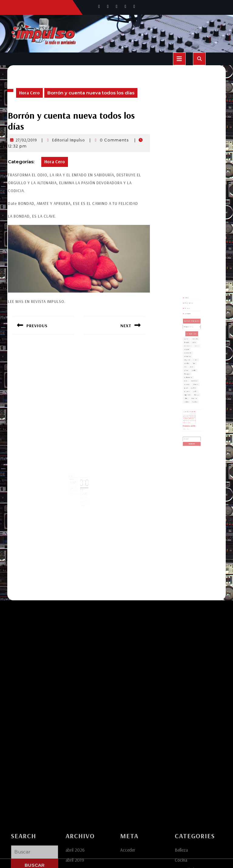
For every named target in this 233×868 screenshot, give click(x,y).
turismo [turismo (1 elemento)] (189, 392)
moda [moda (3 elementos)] (188, 380)
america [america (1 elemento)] (189, 356)
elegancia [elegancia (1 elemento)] (189, 368)
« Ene (187, 407)
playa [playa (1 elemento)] (188, 384)
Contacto (189, 341)
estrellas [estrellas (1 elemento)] (189, 370)
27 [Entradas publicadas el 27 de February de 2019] (189, 404)
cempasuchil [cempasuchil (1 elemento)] (189, 360)
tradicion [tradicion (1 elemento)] (193, 390)
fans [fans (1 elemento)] (193, 370)
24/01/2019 (74, 478)
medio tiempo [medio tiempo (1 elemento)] (190, 378)
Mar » (190, 407)
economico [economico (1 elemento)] (189, 366)
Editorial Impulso (69, 140)
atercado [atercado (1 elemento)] (194, 356)
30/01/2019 (82, 487)
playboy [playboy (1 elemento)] (193, 384)
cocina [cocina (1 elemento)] (195, 360)
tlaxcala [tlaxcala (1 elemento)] (194, 388)
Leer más (74, 488)
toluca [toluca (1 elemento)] (189, 390)
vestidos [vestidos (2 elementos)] (193, 392)
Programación (190, 335)
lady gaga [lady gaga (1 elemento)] (189, 376)
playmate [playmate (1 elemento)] (189, 386)
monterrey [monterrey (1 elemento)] (193, 380)
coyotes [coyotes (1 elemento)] (189, 362)
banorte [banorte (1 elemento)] (189, 358)
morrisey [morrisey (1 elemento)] (189, 382)
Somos (189, 332)
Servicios (189, 338)
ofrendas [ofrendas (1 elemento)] (194, 382)
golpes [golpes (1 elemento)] (189, 374)
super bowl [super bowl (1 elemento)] (189, 388)
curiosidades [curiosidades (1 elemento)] (189, 364)
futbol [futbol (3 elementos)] (192, 372)
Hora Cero (29, 93)
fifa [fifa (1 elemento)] (188, 372)
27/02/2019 (26, 140)
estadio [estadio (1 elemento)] (194, 368)
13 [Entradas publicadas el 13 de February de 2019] (189, 401)
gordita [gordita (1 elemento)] (193, 374)
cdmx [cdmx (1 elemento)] (193, 358)
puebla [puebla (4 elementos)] (194, 386)
